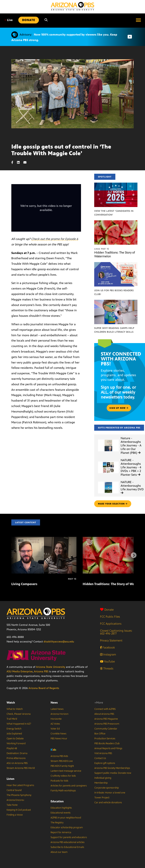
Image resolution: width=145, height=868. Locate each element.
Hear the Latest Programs (20, 785)
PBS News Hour (59, 739)
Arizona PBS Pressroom (107, 724)
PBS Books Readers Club (107, 743)
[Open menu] (138, 20)
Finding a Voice (15, 815)
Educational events (61, 813)
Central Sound (14, 790)
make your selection (113, 504)
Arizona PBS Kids (59, 756)
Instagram (108, 654)
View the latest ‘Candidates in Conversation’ (114, 213)
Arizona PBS (41, 671)
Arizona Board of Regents (44, 688)
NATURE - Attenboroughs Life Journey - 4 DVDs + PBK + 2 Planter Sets (131, 467)
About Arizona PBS (104, 714)
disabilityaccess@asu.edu (59, 642)
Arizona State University (51, 667)
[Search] (46, 20)
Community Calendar (106, 729)
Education (57, 801)
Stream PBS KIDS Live (62, 761)
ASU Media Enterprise (20, 671)
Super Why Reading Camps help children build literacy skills (114, 330)
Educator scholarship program (67, 828)
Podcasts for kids (59, 781)
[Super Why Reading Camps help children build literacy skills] (116, 302)
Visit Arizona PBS (103, 753)
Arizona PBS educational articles (67, 842)
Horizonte (56, 719)
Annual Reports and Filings (108, 748)
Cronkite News (58, 734)
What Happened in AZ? (19, 724)
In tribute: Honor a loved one (110, 793)
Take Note (12, 805)
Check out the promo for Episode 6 (55, 239)
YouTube (107, 661)
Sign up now (119, 408)
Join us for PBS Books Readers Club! (114, 292)
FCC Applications (111, 624)
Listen (10, 779)
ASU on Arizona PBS (17, 763)
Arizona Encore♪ (15, 800)
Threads (107, 668)
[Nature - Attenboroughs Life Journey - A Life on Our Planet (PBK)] (108, 440)
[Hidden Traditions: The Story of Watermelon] (116, 222)
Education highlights (61, 808)
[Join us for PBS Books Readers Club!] (116, 264)
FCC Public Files (110, 617)
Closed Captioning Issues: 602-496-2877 (116, 632)
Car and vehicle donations (108, 803)
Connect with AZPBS (105, 709)
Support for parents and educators (69, 837)
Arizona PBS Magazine (106, 719)
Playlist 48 (12, 748)
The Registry (57, 823)
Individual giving (103, 778)
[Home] (72, 6)
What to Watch (15, 709)
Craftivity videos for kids (63, 776)
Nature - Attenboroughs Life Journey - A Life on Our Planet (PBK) (131, 445)
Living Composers (24, 584)
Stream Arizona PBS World (21, 768)
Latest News (57, 709)
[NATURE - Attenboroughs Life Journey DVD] (108, 482)
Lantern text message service (66, 771)
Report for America (61, 832)
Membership (101, 783)
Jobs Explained (14, 734)
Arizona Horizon (59, 714)
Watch (11, 703)
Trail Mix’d (12, 719)
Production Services (105, 739)
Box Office (100, 734)
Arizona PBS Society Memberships (112, 768)
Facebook (107, 647)
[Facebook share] (14, 162)
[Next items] (134, 555)
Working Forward (16, 743)
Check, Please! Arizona (19, 714)
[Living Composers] (44, 539)
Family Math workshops (63, 791)
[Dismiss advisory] (130, 37)
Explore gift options (105, 763)
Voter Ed (55, 729)
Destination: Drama (17, 753)
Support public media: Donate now (113, 773)
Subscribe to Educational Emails (67, 847)
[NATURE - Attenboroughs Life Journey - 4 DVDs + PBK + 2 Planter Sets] (108, 462)
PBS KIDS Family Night (62, 766)
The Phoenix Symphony (19, 795)
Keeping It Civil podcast (19, 810)
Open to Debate (15, 739)
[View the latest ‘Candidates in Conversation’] (116, 185)
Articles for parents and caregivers (69, 786)
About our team (59, 852)
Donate (107, 610)
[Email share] (27, 162)
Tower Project (102, 798)
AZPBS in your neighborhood (66, 818)
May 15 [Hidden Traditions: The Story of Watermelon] (102, 249)
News (54, 703)
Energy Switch (14, 729)
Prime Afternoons (16, 758)
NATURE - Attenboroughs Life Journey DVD (132, 487)
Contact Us (100, 758)
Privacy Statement (111, 640)
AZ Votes (55, 724)
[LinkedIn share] (20, 162)
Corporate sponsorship (107, 788)
